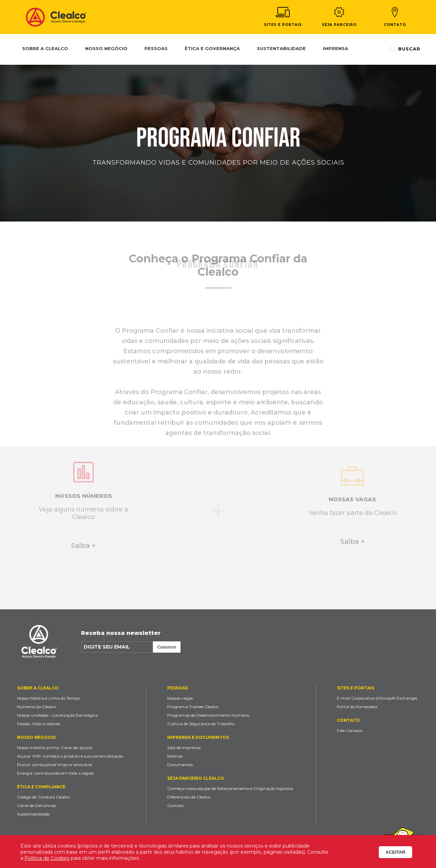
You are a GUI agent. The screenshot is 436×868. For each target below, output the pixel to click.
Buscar (405, 50)
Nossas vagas (180, 698)
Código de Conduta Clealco (43, 797)
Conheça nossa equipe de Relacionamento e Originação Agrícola (230, 788)
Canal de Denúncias (36, 805)
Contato (395, 17)
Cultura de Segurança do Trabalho (201, 724)
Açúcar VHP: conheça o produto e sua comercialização (70, 756)
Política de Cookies (47, 858)
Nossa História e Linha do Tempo (49, 698)
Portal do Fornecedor (357, 707)
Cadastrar (167, 647)
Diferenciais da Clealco (189, 797)
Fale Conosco (350, 730)
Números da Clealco (36, 707)
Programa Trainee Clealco (193, 707)
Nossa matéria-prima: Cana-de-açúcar (55, 748)
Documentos (180, 765)
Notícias (175, 756)
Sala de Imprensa (184, 748)
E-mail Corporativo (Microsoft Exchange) (377, 698)
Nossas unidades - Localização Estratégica (58, 715)
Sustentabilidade (33, 814)
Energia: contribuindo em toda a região (56, 773)
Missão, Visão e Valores (38, 724)
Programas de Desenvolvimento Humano (208, 715)
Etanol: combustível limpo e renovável (54, 765)
